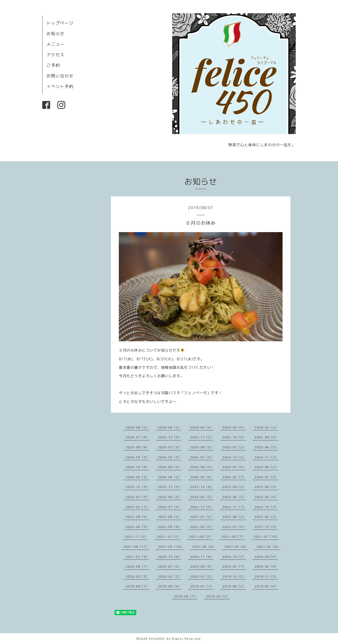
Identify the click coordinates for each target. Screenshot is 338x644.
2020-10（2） (234, 557)
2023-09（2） (234, 487)
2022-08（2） (170, 517)
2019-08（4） (170, 586)
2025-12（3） (170, 437)
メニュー (55, 44)
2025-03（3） (137, 457)
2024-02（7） (234, 477)
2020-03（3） (137, 576)
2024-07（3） (234, 467)
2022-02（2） (202, 527)
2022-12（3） (202, 507)
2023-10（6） (202, 487)
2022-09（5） (137, 517)
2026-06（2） (137, 427)
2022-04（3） (137, 527)
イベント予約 (60, 86)
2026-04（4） (202, 427)
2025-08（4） (137, 447)
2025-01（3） (202, 457)
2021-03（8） (236, 547)
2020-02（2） (170, 576)
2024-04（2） (170, 477)
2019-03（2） (218, 596)
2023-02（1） (137, 507)
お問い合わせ (60, 76)
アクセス (55, 55)
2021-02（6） (268, 547)
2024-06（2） (266, 467)
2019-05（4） (266, 586)
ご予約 (53, 65)
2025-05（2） (234, 447)
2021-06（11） (136, 547)
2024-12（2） (234, 457)
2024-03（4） (202, 477)
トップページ (60, 23)
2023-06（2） (170, 497)
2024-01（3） (266, 477)
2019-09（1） (137, 586)
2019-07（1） (202, 586)
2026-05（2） (170, 427)
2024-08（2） (202, 467)
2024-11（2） (266, 457)
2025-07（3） (170, 447)
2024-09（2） (170, 467)
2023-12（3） (137, 487)
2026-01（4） (137, 437)
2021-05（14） (171, 547)
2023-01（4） (170, 507)
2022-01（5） (234, 527)
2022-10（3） (266, 507)
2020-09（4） (266, 557)
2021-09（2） (201, 537)
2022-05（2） (266, 517)
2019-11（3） (266, 576)
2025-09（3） (266, 437)
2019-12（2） (234, 576)
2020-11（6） (202, 557)
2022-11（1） (234, 507)
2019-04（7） (186, 596)
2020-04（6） (266, 566)
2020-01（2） (202, 576)
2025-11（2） (202, 437)
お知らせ (55, 34)
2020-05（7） (234, 566)
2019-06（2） (234, 586)
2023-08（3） (266, 487)
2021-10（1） (169, 537)
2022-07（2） (202, 517)
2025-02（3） (170, 457)
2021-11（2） (136, 537)
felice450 (156, 639)
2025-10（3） (234, 437)
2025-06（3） (202, 447)
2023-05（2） (202, 497)
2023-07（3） (137, 497)
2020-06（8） (202, 566)
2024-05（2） (137, 477)
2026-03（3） (234, 427)
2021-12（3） (266, 527)
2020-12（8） (170, 557)
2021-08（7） (233, 537)
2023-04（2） (234, 497)
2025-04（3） (266, 447)
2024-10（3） (137, 467)
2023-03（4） (266, 497)
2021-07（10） (266, 537)
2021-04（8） (204, 547)
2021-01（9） (137, 557)
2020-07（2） (170, 566)
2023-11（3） (170, 487)
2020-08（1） (137, 566)
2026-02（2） (266, 427)
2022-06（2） (234, 517)
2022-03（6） (170, 527)
